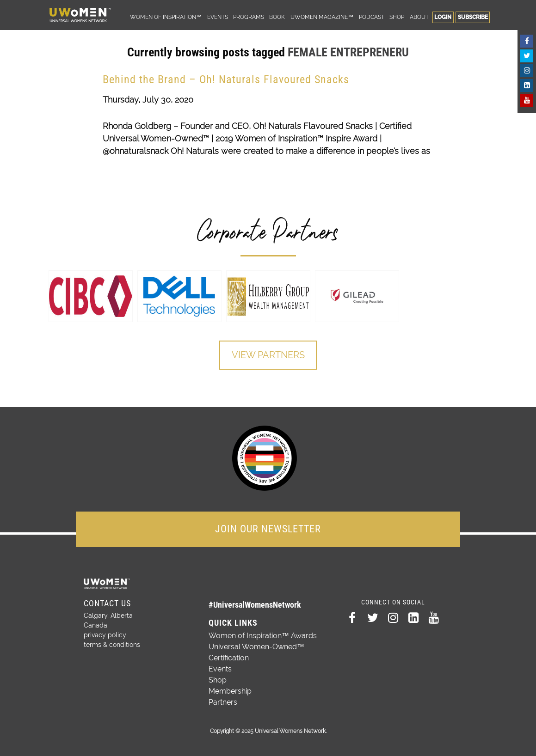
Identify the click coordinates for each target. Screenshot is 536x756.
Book (277, 17)
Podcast (372, 17)
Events (218, 17)
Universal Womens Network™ (80, 15)
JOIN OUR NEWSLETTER (268, 528)
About (419, 17)
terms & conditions (112, 644)
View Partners (268, 355)
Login (443, 17)
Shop (397, 17)
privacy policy (105, 634)
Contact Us (107, 603)
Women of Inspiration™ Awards (263, 635)
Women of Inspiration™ (166, 17)
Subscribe (473, 17)
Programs (249, 17)
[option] (91, 296)
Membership (230, 691)
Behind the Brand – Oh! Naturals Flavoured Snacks (226, 79)
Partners (223, 702)
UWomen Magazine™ (322, 17)
